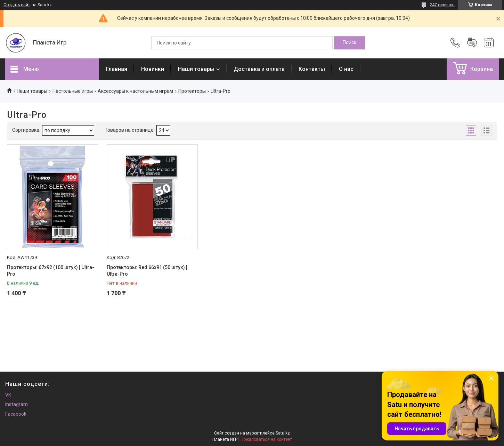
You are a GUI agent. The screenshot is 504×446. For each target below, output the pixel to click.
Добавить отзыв (472, 43)
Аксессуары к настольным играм (135, 91)
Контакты (312, 69)
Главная (117, 69)
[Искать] (349, 43)
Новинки (153, 69)
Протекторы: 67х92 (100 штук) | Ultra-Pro (51, 271)
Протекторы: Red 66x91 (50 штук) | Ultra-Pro (147, 271)
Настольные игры (73, 91)
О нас (346, 69)
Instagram (17, 404)
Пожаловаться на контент (266, 439)
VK (8, 395)
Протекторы (192, 91)
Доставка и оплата (259, 69)
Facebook (16, 414)
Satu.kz (283, 433)
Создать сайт (17, 5)
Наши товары (196, 69)
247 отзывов (442, 5)
